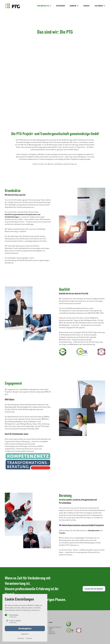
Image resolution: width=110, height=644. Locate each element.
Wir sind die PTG (44, 6)
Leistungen (100, 6)
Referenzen (61, 6)
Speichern (25, 634)
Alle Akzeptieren (25, 628)
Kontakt (87, 6)
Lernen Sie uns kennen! (94, 589)
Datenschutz (52, 634)
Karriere (74, 6)
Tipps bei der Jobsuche (55, 627)
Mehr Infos (14, 617)
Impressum (52, 632)
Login (50, 630)
